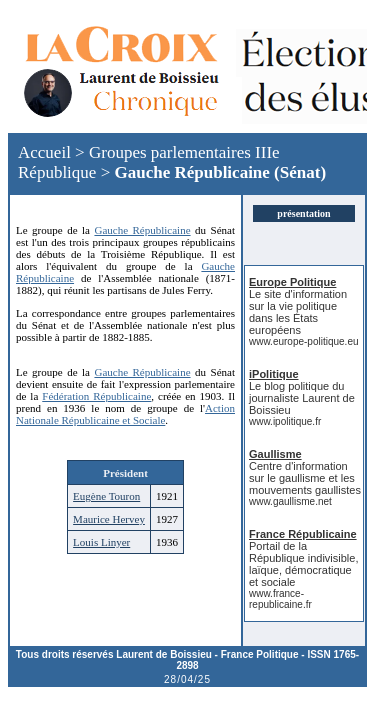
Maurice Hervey (109, 519)
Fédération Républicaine (96, 396)
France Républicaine (303, 534)
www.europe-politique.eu (304, 341)
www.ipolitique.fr (285, 421)
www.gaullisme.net (290, 501)
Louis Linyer (101, 542)
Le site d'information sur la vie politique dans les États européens (298, 312)
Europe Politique (292, 282)
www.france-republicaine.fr (280, 599)
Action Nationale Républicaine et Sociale (125, 414)
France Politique (260, 654)
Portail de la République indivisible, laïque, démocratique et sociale (303, 564)
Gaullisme (275, 454)
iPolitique (274, 374)
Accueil (44, 152)
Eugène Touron (106, 496)
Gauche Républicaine (191, 172)
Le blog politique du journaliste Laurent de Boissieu (302, 398)
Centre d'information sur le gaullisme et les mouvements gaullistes (305, 478)
